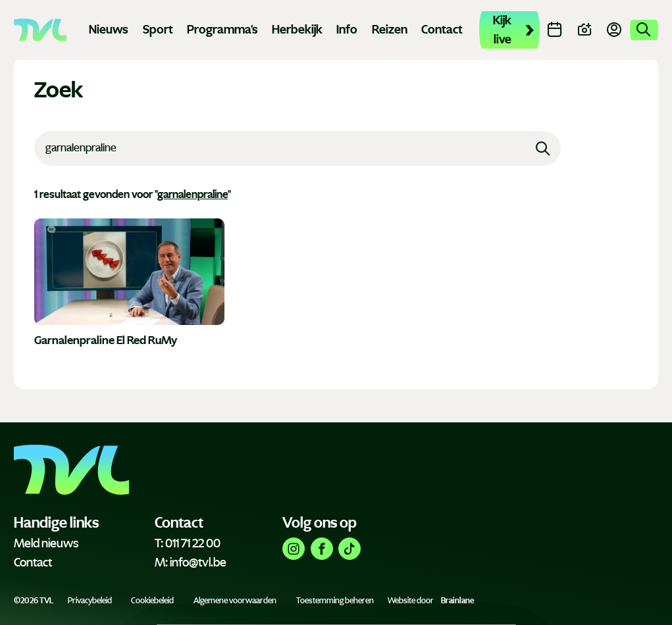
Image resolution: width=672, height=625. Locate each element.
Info (347, 30)
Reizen (390, 30)
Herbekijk (297, 30)
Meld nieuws (46, 543)
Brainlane (457, 601)
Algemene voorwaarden (235, 601)
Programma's (222, 30)
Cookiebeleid (152, 601)
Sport (158, 30)
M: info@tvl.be (191, 562)
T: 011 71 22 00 (188, 543)
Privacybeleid (90, 601)
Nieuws (109, 30)
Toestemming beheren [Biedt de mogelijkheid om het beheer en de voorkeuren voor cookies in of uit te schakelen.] (335, 601)
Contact (442, 30)
